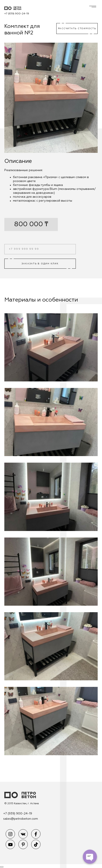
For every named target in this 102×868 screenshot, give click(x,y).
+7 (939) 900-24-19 (17, 14)
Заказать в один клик (40, 264)
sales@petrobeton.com (21, 819)
